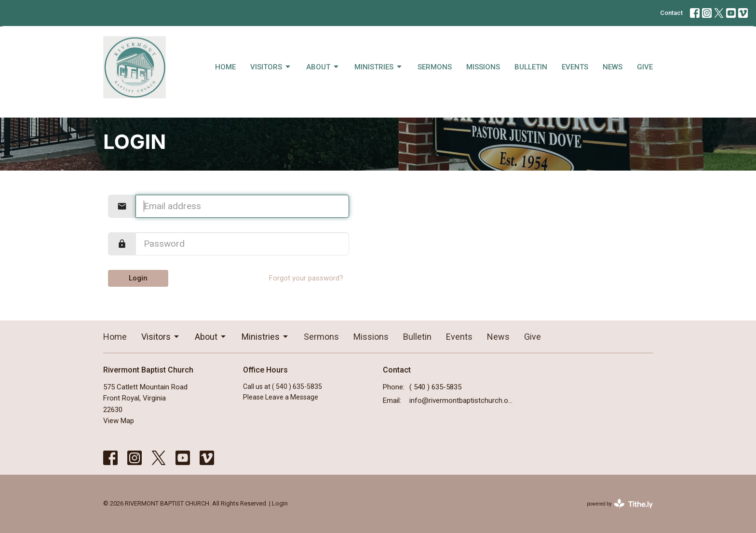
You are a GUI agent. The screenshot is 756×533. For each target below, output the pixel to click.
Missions (483, 67)
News (613, 67)
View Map (119, 421)
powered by (620, 504)
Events (575, 67)
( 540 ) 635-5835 (435, 387)
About (323, 67)
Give (645, 67)
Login (138, 278)
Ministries (379, 67)
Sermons (435, 67)
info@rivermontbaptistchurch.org (461, 400)
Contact (671, 13)
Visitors (271, 67)
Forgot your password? (306, 278)
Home (225, 67)
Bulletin (531, 67)
